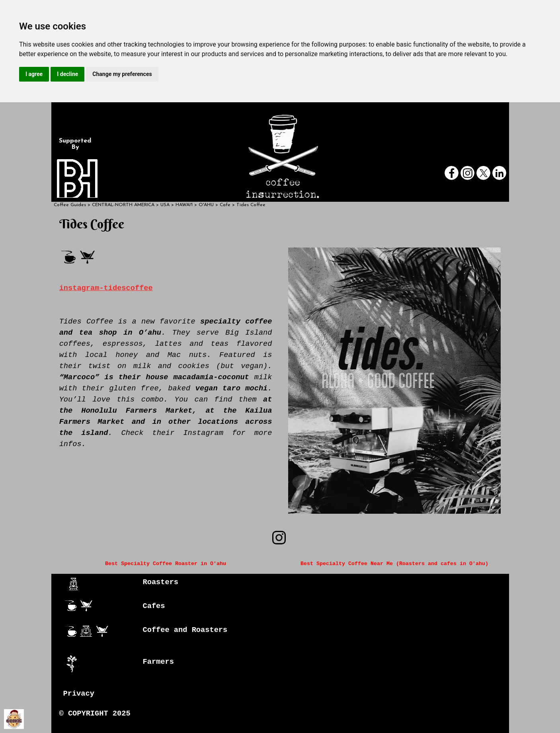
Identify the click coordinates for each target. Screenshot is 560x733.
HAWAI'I (184, 205)
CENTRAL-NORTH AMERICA (123, 205)
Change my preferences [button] (122, 74)
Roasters (161, 582)
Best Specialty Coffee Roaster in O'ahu (166, 564)
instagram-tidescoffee (106, 288)
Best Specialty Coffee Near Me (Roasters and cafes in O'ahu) (394, 564)
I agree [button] (34, 74)
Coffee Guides (70, 205)
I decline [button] (67, 74)
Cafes (154, 606)
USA (165, 205)
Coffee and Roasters (185, 630)
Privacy (79, 694)
